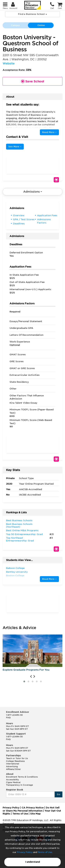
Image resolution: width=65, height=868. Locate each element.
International (13, 764)
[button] (24, 681)
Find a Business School (32, 14)
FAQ (8, 718)
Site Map (35, 814)
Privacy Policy (25, 852)
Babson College (15, 568)
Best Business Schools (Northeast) (19, 525)
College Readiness (15, 761)
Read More (49, 132)
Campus (15, 25)
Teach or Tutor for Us (17, 758)
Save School (56, 180)
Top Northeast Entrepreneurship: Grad (20, 539)
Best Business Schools (19, 520)
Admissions (33, 192)
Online (41, 25)
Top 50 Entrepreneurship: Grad (24, 534)
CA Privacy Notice (33, 808)
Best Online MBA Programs (22, 530)
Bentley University (17, 572)
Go (58, 794)
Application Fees (47, 215)
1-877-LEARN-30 (14, 715)
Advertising (12, 766)
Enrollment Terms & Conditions (22, 777)
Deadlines (19, 224)
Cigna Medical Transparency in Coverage (19, 784)
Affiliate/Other (13, 769)
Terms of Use (45, 852)
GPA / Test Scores (24, 219)
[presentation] (31, 676)
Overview (19, 215)
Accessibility (12, 780)
